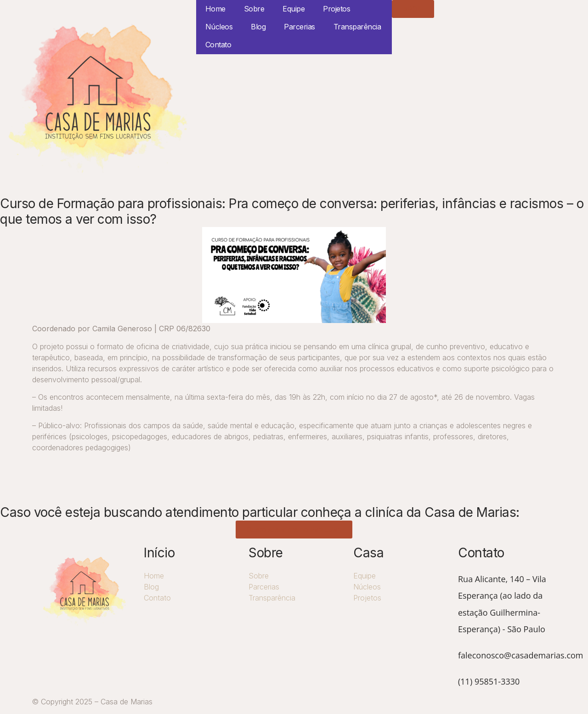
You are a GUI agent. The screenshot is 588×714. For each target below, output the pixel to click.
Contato (218, 45)
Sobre (254, 9)
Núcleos (219, 27)
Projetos (336, 9)
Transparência (357, 27)
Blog (258, 27)
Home (215, 9)
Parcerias (300, 27)
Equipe (294, 9)
